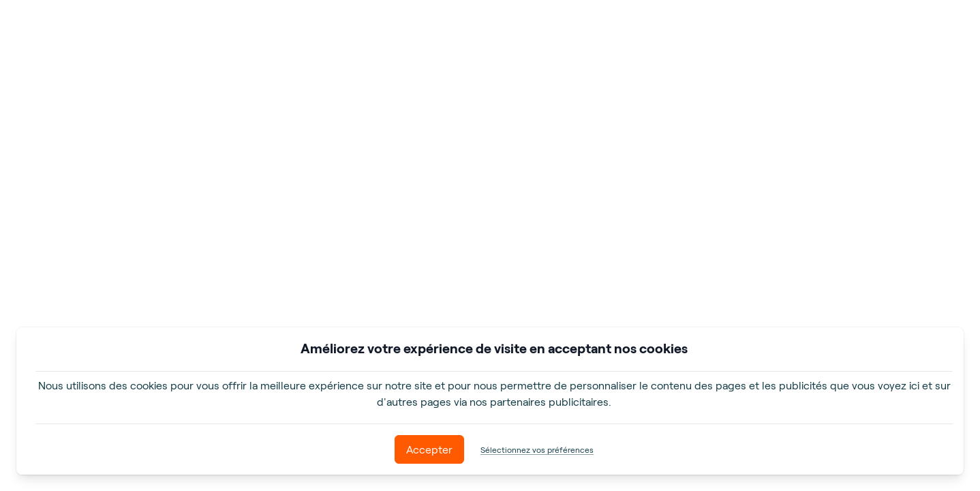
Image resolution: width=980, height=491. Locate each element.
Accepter (429, 449)
